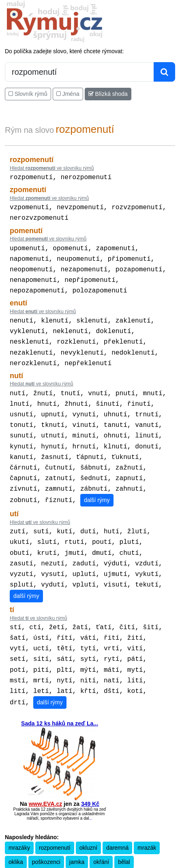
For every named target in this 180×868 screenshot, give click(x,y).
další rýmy (97, 481)
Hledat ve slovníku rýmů (52, 168)
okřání (101, 813)
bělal (124, 813)
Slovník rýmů (28, 94)
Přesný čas (97, 836)
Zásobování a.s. (90, 843)
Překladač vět (70, 836)
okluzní (88, 799)
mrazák (147, 799)
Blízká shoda (108, 94)
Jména (68, 94)
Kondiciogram (126, 836)
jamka (77, 813)
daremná (117, 799)
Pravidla (19, 836)
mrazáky (19, 799)
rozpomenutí (55, 799)
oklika (16, 813)
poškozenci (46, 813)
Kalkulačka (41, 836)
